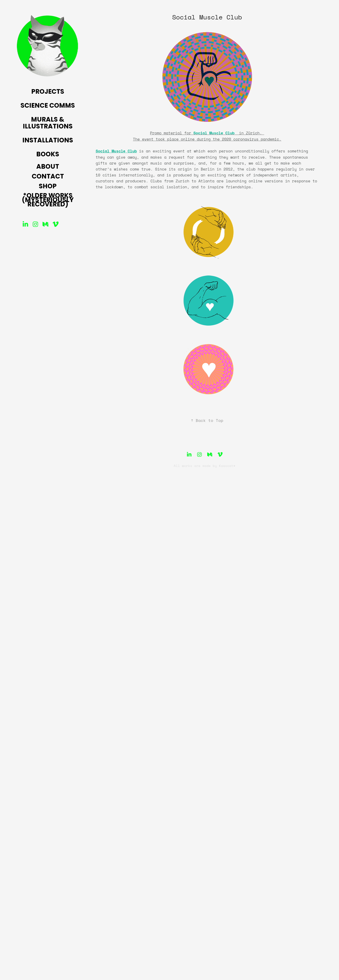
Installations (48, 141)
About (48, 167)
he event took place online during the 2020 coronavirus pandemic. (208, 139)
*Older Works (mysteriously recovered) (48, 200)
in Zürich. (249, 133)
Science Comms (48, 106)
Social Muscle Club (116, 151)
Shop (48, 187)
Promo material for (172, 133)
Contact (48, 177)
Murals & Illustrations (48, 123)
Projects (48, 92)
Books (48, 155)
